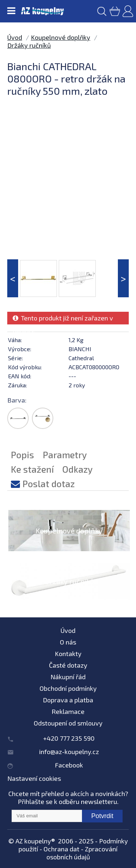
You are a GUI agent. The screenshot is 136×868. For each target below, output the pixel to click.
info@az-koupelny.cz (69, 752)
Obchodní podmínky (68, 688)
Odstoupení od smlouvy (68, 723)
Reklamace (68, 711)
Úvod (15, 37)
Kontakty (68, 654)
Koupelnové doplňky (61, 37)
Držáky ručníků (29, 45)
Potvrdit (102, 816)
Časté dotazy (68, 665)
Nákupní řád (68, 677)
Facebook (69, 765)
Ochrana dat (61, 849)
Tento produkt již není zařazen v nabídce (63, 319)
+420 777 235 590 (69, 738)
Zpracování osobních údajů (82, 853)
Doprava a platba (68, 700)
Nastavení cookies (34, 778)
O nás (68, 642)
